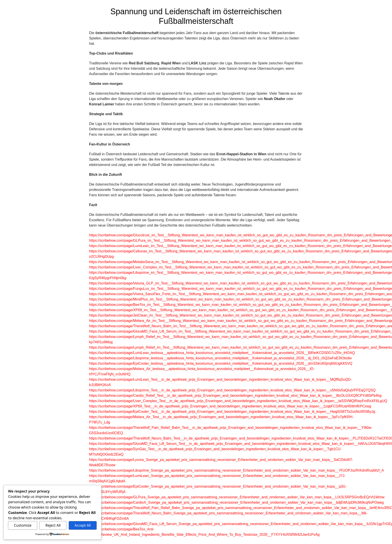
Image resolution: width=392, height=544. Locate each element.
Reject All (53, 525)
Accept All (83, 525)
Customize (23, 525)
